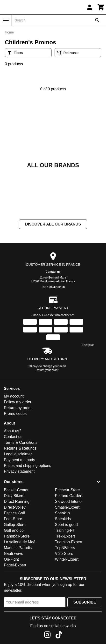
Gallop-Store (15, 525)
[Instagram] (47, 635)
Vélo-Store (64, 554)
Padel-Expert (15, 565)
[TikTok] (59, 635)
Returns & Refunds (20, 448)
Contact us (53, 272)
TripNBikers (65, 548)
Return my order (18, 408)
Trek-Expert (65, 536)
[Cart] (101, 7)
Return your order (47, 370)
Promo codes (15, 414)
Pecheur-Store (67, 490)
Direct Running (17, 501)
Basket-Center (16, 490)
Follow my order (18, 402)
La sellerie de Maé (20, 542)
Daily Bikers (14, 496)
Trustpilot (88, 345)
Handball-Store (17, 536)
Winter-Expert (67, 559)
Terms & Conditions (21, 442)
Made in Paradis (18, 548)
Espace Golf (14, 513)
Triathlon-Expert (69, 542)
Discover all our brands (53, 224)
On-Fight (11, 559)
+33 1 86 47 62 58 (53, 287)
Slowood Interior (69, 501)
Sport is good (66, 525)
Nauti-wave (14, 554)
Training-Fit (65, 530)
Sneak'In (63, 513)
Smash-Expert (67, 507)
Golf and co (14, 530)
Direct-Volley (15, 507)
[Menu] (6, 20)
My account (14, 396)
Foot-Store (13, 519)
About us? (13, 431)
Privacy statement (19, 471)
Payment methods (19, 460)
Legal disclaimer (18, 454)
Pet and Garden (69, 496)
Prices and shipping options (28, 466)
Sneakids (63, 519)
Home (9, 32)
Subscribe (85, 602)
